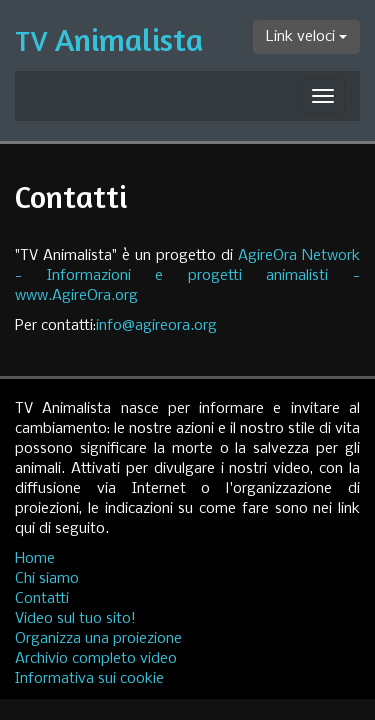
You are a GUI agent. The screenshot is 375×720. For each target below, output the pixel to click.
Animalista (109, 39)
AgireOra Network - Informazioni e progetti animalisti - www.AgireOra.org (187, 276)
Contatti (42, 599)
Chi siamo (47, 579)
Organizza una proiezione (98, 639)
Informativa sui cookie (89, 679)
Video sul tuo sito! (75, 619)
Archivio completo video (96, 659)
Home (35, 559)
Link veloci (306, 37)
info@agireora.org (156, 326)
